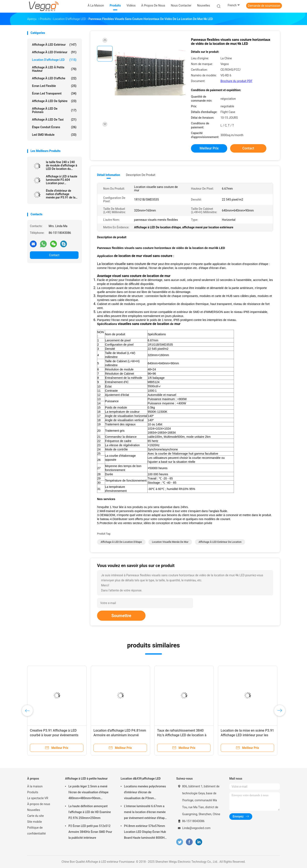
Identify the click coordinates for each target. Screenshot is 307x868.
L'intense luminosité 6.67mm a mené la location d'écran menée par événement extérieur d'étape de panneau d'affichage (145, 813)
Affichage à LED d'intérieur (54, 52)
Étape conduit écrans (54, 127)
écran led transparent (54, 93)
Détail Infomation (109, 175)
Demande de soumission (264, 6)
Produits (33, 792)
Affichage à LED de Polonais (54, 110)
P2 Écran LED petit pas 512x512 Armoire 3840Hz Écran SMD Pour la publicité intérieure (90, 832)
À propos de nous (39, 804)
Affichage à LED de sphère (54, 101)
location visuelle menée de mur (170, 542)
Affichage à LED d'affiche (54, 78)
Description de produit (141, 175)
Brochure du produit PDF (236, 81)
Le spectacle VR (38, 798)
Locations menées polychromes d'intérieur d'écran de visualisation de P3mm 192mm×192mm (145, 793)
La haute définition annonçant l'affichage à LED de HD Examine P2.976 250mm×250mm (90, 812)
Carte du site (35, 816)
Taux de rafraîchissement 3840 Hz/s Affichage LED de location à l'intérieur (182, 735)
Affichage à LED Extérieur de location (220, 542)
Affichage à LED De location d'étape (121, 542)
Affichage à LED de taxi (54, 120)
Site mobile (35, 822)
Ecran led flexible (54, 86)
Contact (54, 255)
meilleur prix (209, 148)
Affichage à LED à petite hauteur (54, 69)
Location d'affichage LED (54, 60)
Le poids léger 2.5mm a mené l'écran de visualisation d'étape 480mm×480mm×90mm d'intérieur (88, 793)
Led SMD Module (54, 135)
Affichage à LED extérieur (54, 45)
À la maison (35, 786)
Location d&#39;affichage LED (141, 779)
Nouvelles (34, 810)
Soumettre (121, 616)
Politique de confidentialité (36, 831)
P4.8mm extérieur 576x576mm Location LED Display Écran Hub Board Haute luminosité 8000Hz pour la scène (145, 832)
